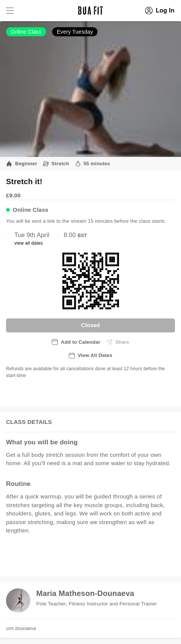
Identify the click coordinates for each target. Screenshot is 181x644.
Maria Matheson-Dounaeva (85, 593)
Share (118, 342)
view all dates (29, 243)
